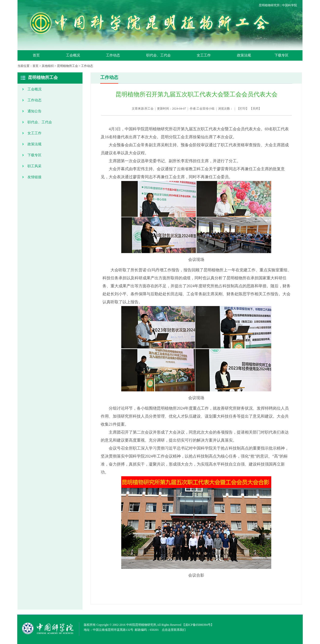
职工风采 (34, 166)
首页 (36, 55)
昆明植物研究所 (269, 5)
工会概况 (73, 55)
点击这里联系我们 (174, 630)
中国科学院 (289, 5)
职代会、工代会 (158, 55)
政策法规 (244, 55)
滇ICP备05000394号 (198, 625)
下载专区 (281, 55)
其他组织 (48, 66)
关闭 (255, 109)
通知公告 (34, 111)
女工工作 (204, 55)
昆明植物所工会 (67, 66)
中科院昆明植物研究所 (141, 625)
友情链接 (34, 177)
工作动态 (113, 55)
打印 (243, 109)
